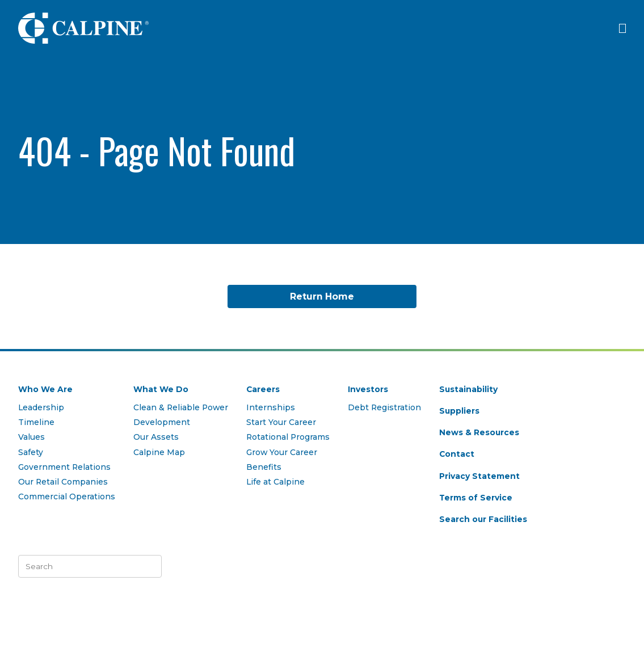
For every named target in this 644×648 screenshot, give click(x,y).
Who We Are (45, 389)
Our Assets (156, 437)
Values (31, 437)
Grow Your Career (282, 452)
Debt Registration (384, 407)
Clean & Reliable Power (181, 407)
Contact (457, 454)
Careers (263, 389)
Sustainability (468, 389)
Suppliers (459, 411)
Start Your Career (281, 422)
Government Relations (64, 467)
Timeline (36, 422)
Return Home (322, 296)
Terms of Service (476, 498)
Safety (31, 452)
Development (162, 422)
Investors (368, 389)
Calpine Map (159, 452)
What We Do (161, 389)
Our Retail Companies (63, 482)
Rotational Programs (288, 437)
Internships (271, 407)
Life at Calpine (275, 482)
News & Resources (479, 432)
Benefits (264, 467)
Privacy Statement (479, 476)
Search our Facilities (483, 519)
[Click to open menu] (622, 28)
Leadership (41, 407)
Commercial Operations (67, 496)
